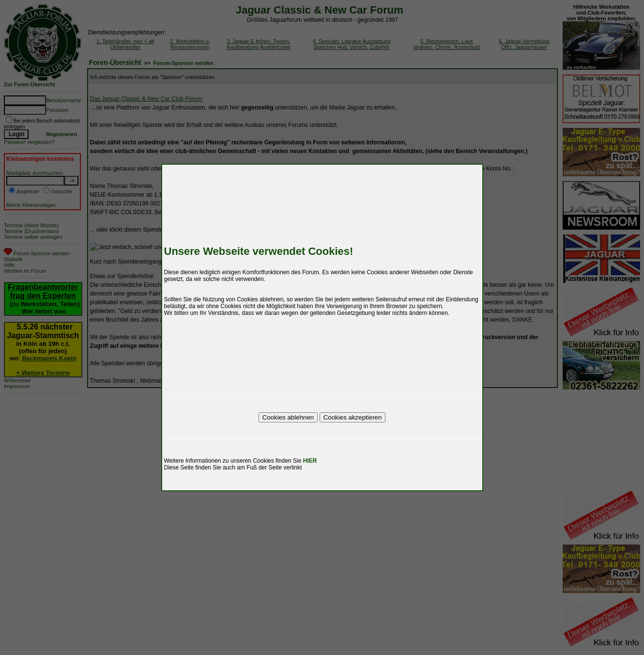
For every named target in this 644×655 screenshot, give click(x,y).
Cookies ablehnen (288, 417)
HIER (310, 461)
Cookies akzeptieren (353, 417)
